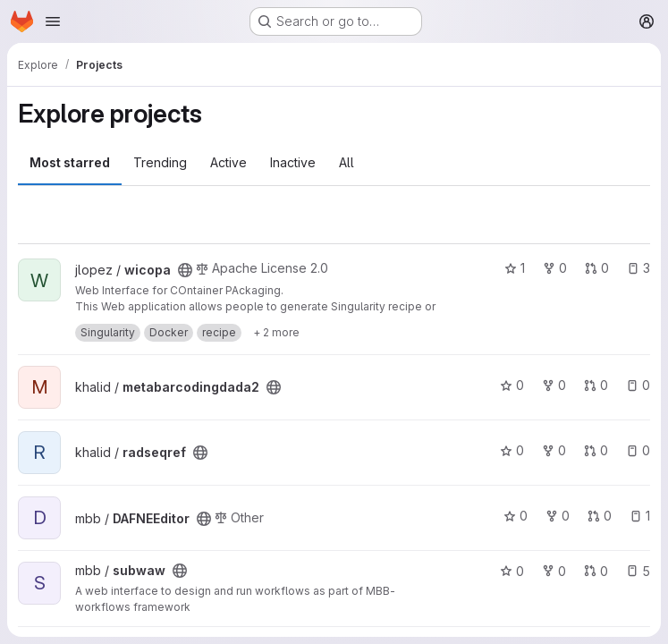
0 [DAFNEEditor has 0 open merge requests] (600, 516)
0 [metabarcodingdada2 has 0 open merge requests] (596, 385)
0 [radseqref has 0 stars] (512, 450)
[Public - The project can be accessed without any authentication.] (185, 270)
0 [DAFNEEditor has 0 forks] (558, 516)
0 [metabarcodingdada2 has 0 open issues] (638, 385)
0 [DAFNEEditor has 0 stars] (516, 516)
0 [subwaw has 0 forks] (554, 571)
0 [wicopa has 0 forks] (555, 268)
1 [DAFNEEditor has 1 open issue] (640, 516)
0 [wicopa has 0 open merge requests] (597, 268)
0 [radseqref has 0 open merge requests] (596, 450)
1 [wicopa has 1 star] (515, 268)
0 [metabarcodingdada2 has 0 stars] (512, 385)
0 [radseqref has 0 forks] (554, 450)
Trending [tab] (160, 162)
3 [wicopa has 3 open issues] (638, 268)
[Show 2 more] (276, 333)
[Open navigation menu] (53, 21)
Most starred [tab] (70, 162)
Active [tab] (228, 162)
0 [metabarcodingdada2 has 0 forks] (554, 385)
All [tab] (347, 162)
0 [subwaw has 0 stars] (512, 571)
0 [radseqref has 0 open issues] (638, 450)
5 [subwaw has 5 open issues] (638, 571)
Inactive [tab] (293, 162)
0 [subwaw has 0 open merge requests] (596, 571)
